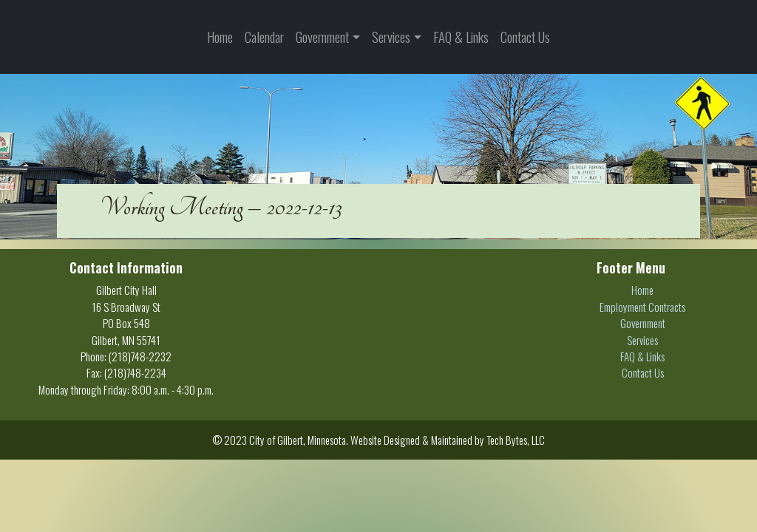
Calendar (264, 37)
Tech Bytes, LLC (516, 440)
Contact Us (525, 37)
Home (220, 37)
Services (391, 37)
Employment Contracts (642, 307)
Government (322, 37)
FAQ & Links (461, 37)
